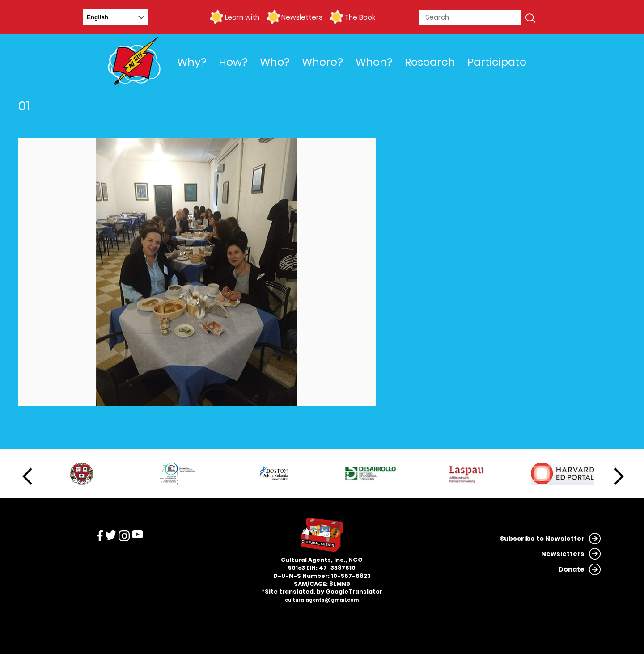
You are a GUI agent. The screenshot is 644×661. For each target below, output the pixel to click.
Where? (322, 62)
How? (233, 62)
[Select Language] (116, 17)
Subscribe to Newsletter (542, 539)
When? (374, 62)
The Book (360, 17)
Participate (497, 62)
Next (619, 476)
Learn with (242, 17)
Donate (572, 569)
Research (430, 62)
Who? (275, 62)
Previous (27, 476)
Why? (192, 62)
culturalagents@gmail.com (322, 600)
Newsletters (302, 17)
